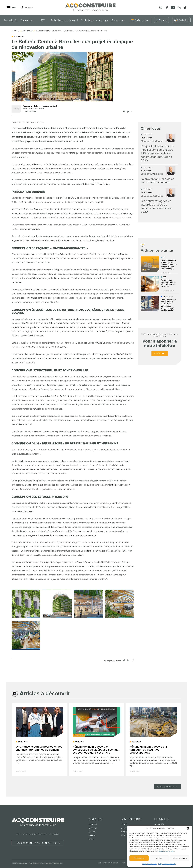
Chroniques (118, 20)
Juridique (102, 20)
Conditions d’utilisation (108, 863)
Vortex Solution (58, 863)
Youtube (92, 832)
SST (43, 20)
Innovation (27, 20)
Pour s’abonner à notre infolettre (37, 843)
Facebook (92, 828)
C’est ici (158, 353)
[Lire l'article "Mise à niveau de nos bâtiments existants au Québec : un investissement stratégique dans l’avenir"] (160, 303)
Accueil (124, 825)
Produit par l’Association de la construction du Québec (38, 834)
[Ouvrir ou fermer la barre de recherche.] (22, 7)
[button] (188, 829)
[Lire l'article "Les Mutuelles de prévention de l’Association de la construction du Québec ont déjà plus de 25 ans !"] (160, 264)
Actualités (11, 20)
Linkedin (92, 836)
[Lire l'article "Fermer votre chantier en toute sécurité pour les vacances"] (160, 284)
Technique (87, 20)
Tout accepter (139, 858)
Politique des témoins (149, 864)
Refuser (159, 858)
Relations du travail (65, 20)
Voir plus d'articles (166, 787)
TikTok (91, 839)
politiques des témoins (167, 851)
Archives (125, 832)
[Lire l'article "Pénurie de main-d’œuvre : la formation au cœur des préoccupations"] (153, 740)
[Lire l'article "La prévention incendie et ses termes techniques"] (158, 175)
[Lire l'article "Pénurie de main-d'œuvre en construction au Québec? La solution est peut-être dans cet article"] (97, 740)
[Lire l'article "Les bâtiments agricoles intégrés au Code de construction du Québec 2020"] (158, 201)
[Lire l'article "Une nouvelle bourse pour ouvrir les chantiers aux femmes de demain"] (40, 740)
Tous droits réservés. (36, 863)
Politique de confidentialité (167, 864)
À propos (125, 828)
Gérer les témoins (180, 858)
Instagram (92, 825)
